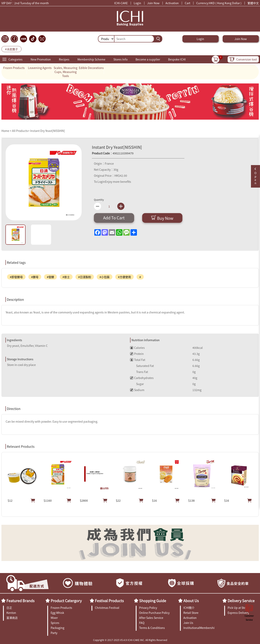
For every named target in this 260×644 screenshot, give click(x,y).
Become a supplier (148, 59)
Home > (7, 131)
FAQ (142, 623)
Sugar (137, 384)
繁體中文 (253, 3)
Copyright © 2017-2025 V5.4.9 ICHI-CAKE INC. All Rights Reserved (130, 640)
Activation (172, 3)
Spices (55, 623)
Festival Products (109, 601)
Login (137, 3)
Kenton (11, 613)
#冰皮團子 (11, 49)
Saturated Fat (142, 366)
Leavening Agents (40, 68)
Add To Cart (114, 218)
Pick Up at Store (238, 608)
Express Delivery (238, 613)
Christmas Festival (107, 608)
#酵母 (35, 277)
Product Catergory (66, 601)
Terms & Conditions (152, 628)
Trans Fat (139, 372)
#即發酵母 (16, 277)
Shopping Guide (153, 601)
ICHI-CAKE (121, 3)
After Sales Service (151, 618)
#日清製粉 (85, 277)
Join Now (153, 3)
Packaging (58, 628)
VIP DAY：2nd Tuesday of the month (25, 4)
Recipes (64, 59)
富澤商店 (12, 618)
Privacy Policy (148, 608)
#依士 (66, 277)
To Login (99, 182)
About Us (191, 601)
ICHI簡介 (189, 608)
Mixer (54, 618)
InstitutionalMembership (199, 628)
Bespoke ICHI (177, 59)
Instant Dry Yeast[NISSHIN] (48, 131)
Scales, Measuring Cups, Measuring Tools (66, 72)
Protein (137, 354)
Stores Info (120, 59)
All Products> (21, 131)
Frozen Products (14, 68)
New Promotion (41, 59)
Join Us (188, 623)
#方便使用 (124, 277)
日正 (9, 608)
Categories (15, 59)
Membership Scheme (91, 59)
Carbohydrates (142, 378)
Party (54, 633)
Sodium (137, 390)
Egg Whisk (57, 613)
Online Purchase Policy (154, 613)
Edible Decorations (91, 68)
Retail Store (191, 613)
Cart (188, 3)
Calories (137, 348)
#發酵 (50, 277)
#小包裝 (105, 277)
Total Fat (138, 360)
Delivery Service (241, 601)
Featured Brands (20, 601)
